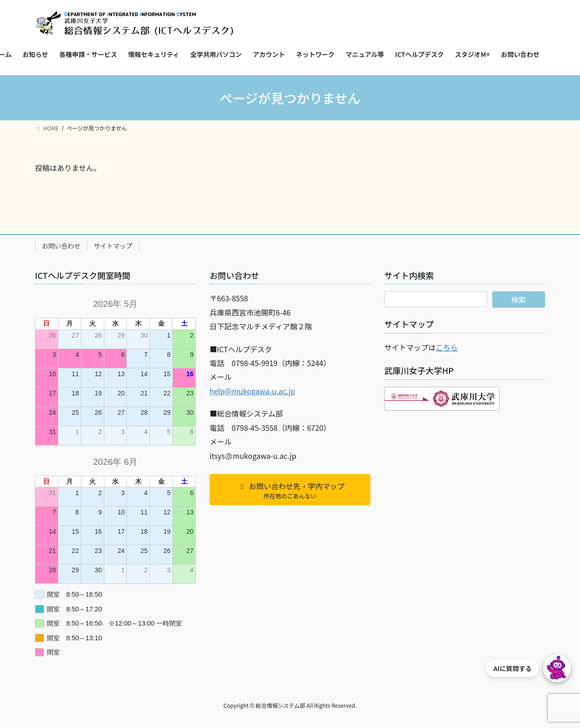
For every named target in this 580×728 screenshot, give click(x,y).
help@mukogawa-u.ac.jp (252, 391)
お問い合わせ (61, 246)
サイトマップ (113, 246)
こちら (447, 347)
